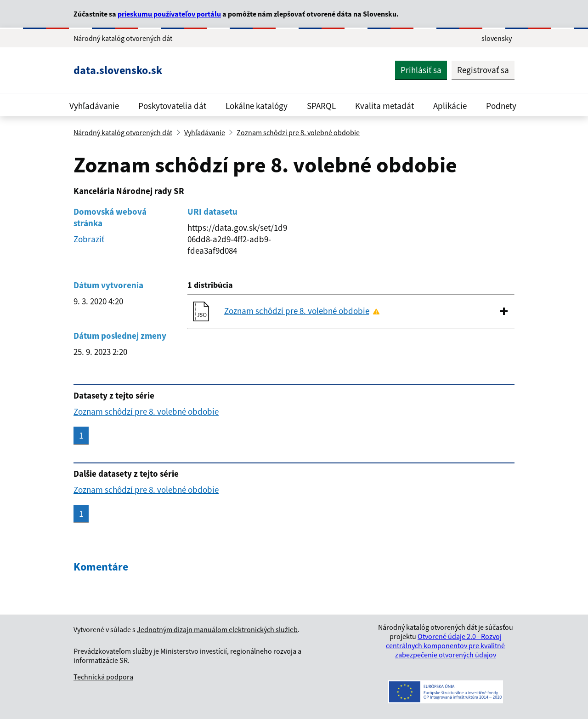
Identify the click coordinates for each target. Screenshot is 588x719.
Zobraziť (89, 239)
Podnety (501, 106)
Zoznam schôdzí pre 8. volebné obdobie (298, 132)
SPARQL (321, 106)
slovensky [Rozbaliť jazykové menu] (497, 38)
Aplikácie (450, 106)
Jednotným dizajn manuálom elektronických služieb (217, 629)
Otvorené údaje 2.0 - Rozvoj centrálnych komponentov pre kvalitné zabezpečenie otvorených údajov (445, 645)
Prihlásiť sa (421, 70)
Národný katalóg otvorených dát (123, 132)
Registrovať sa (483, 70)
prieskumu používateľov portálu (169, 14)
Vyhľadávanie (94, 106)
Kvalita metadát (384, 106)
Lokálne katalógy (257, 106)
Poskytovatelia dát (172, 106)
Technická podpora (103, 677)
